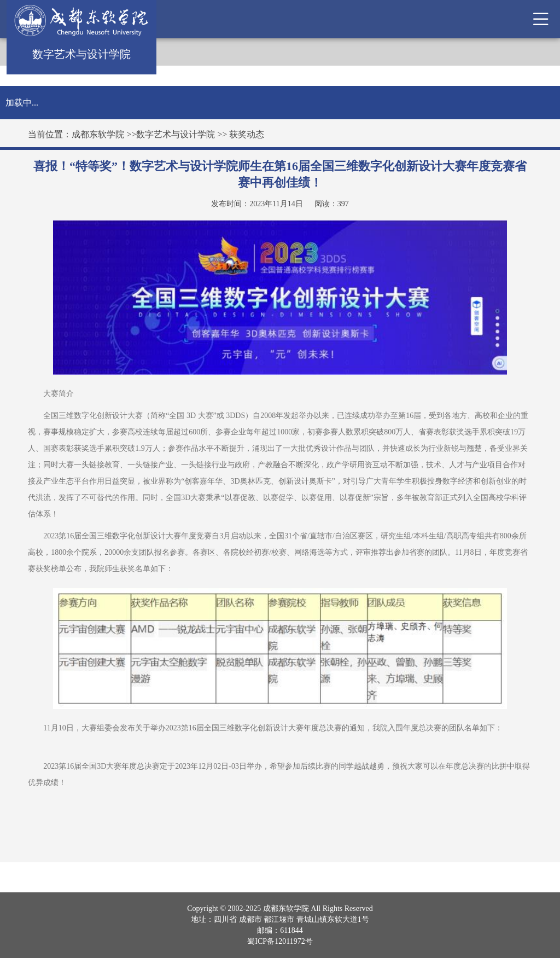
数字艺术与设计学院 (176, 134)
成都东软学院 (98, 134)
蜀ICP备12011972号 (280, 941)
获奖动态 (247, 134)
